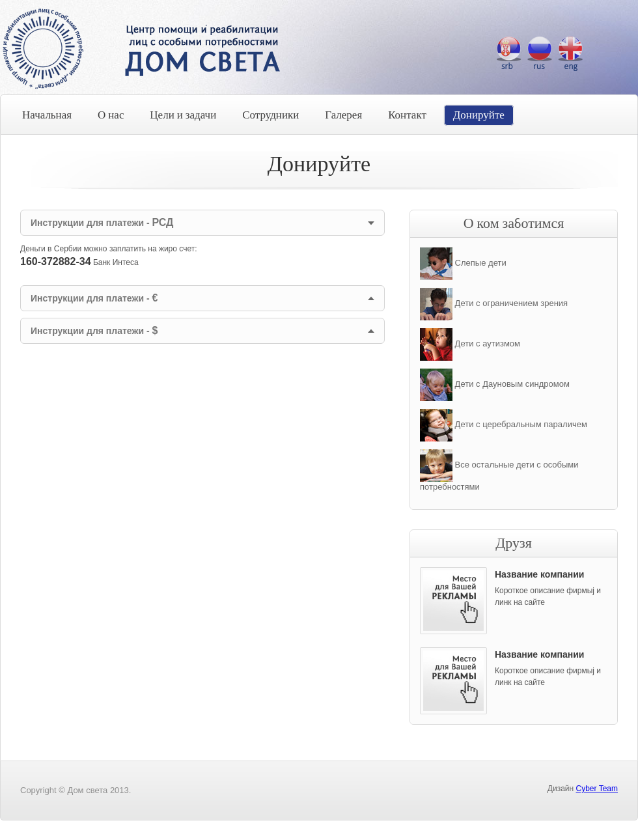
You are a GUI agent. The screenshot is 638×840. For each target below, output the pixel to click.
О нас (111, 115)
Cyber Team (597, 789)
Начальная (47, 115)
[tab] (202, 223)
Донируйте (479, 115)
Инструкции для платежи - (102, 222)
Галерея (343, 115)
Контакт (407, 115)
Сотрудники (270, 115)
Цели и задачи (183, 115)
